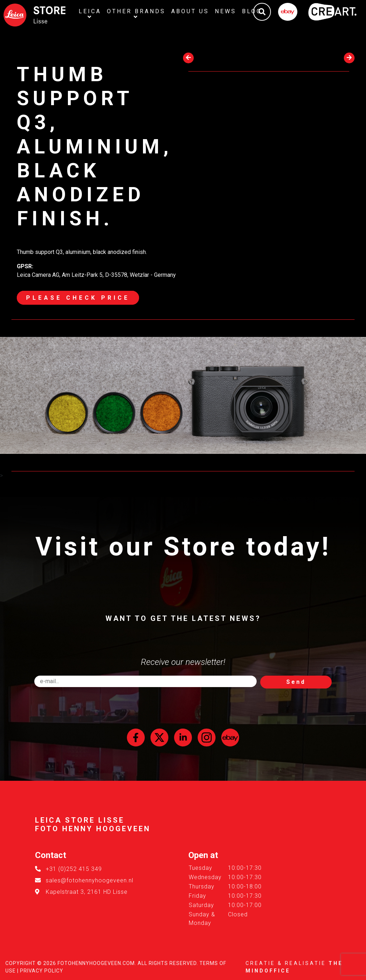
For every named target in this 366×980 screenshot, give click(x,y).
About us (190, 11)
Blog (252, 11)
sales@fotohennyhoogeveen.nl (90, 880)
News (226, 11)
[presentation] (188, 58)
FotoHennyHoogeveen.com (96, 963)
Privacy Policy (42, 971)
